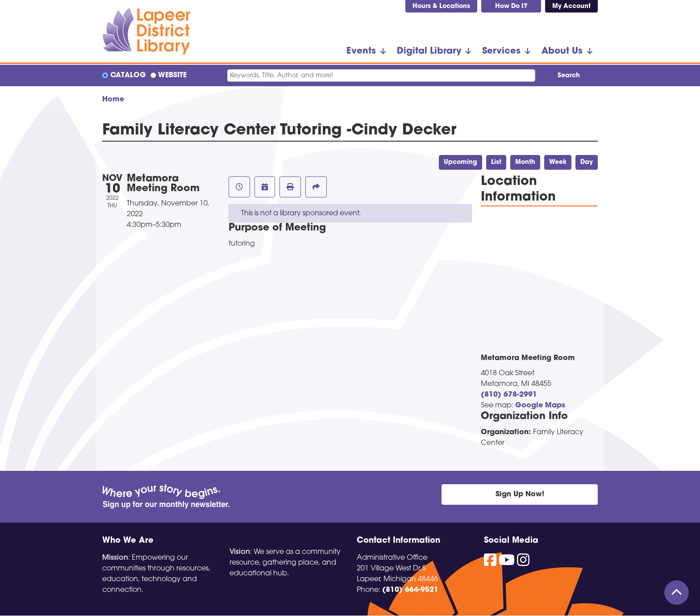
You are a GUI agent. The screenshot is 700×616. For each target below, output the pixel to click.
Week (558, 162)
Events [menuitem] (361, 51)
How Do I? (511, 6)
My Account (571, 6)
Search (569, 76)
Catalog (128, 75)
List (496, 162)
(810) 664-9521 (410, 590)
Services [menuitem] (501, 51)
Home (113, 100)
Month (525, 162)
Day (587, 162)
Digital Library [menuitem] (429, 51)
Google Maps (540, 406)
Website (172, 75)
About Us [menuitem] (562, 51)
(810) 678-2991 (509, 395)
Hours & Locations (441, 6)
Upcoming (460, 162)
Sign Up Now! (520, 494)
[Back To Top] (677, 593)
